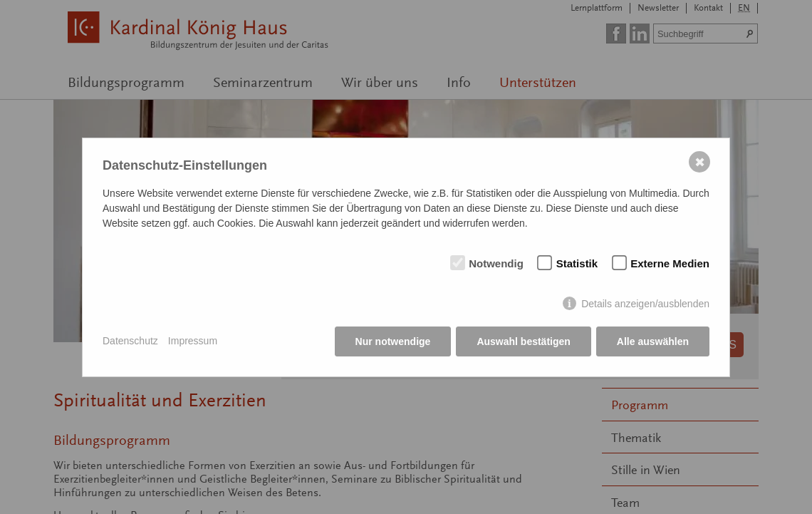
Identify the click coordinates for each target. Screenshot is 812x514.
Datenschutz (130, 341)
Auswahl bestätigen (523, 341)
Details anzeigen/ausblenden (645, 304)
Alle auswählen (653, 341)
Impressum (193, 341)
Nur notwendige (393, 341)
